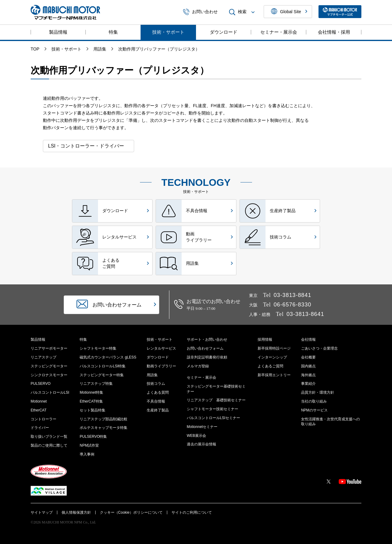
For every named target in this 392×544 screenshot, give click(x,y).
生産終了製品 (158, 410)
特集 (113, 32)
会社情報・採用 (334, 32)
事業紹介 (308, 384)
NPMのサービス (314, 410)
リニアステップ (43, 357)
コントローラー (43, 419)
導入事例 (87, 454)
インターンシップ (272, 357)
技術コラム (156, 384)
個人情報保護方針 (76, 512)
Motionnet (39, 401)
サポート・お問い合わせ (207, 340)
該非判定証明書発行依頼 (207, 357)
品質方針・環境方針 (318, 392)
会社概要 (308, 357)
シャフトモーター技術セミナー (213, 409)
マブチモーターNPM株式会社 (65, 12)
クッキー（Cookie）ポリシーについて (131, 512)
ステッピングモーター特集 (102, 375)
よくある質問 (158, 392)
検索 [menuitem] (243, 12)
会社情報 (308, 340)
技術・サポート (168, 32)
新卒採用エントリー (274, 375)
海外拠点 (308, 375)
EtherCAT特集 (91, 401)
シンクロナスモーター (49, 375)
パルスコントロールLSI (50, 392)
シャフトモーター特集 (98, 348)
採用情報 (265, 340)
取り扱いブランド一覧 (49, 437)
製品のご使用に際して (49, 445)
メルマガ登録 (198, 366)
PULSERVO (41, 384)
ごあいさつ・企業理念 (319, 348)
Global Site (289, 12)
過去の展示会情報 (202, 444)
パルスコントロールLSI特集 (103, 366)
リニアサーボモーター (49, 348)
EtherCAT (39, 410)
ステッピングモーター (49, 366)
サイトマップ (42, 512)
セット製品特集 (92, 410)
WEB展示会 (196, 436)
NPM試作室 (89, 445)
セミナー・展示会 (279, 32)
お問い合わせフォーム (205, 348)
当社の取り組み (314, 401)
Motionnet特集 (91, 392)
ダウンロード (224, 32)
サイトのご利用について (192, 512)
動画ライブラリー (161, 366)
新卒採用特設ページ (274, 348)
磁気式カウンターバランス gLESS (108, 357)
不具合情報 (156, 401)
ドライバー (40, 428)
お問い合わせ (200, 12)
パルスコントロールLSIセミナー (213, 418)
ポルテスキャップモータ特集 (104, 428)
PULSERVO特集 (93, 437)
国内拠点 (308, 366)
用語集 (152, 375)
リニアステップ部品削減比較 (104, 419)
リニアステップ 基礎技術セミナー (216, 400)
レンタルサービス (161, 348)
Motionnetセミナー (202, 427)
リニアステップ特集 (96, 384)
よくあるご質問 (270, 366)
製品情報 (58, 32)
